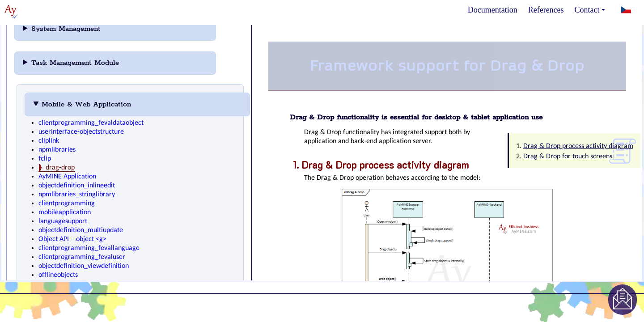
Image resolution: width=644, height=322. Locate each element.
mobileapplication (65, 212)
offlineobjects (58, 275)
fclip (45, 159)
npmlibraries (57, 150)
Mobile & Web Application (99, 104)
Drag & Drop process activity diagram (578, 146)
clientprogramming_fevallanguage (89, 248)
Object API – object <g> (72, 239)
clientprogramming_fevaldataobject (91, 123)
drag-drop (60, 168)
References (546, 10)
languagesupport (63, 221)
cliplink (49, 141)
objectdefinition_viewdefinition (84, 266)
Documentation (493, 10)
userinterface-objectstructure (81, 132)
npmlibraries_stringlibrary (77, 195)
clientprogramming (67, 203)
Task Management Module (87, 63)
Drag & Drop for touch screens (568, 157)
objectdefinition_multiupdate (81, 230)
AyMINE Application (67, 177)
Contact (590, 10)
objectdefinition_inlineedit (77, 186)
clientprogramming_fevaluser (82, 257)
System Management (78, 29)
